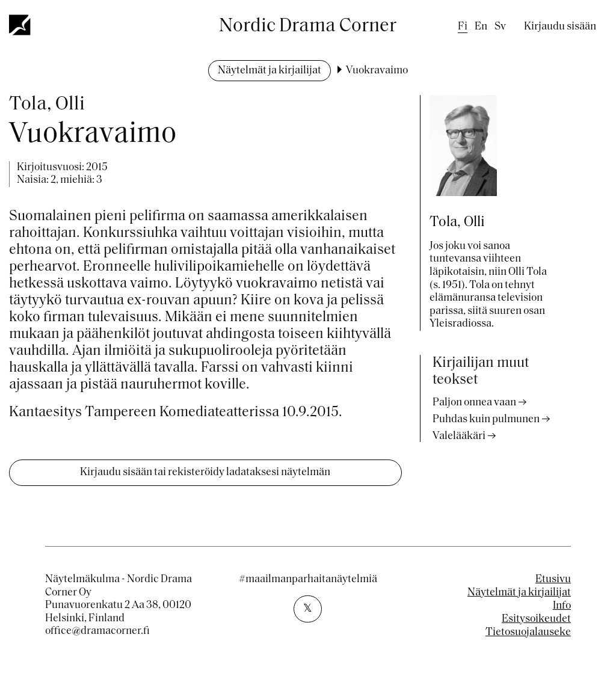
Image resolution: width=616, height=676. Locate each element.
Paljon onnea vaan (474, 403)
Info (562, 606)
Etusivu (553, 579)
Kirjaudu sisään (560, 27)
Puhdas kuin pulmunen (486, 419)
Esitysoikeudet (536, 619)
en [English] (481, 27)
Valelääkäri (459, 436)
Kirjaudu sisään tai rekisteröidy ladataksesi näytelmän (205, 472)
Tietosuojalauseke (528, 632)
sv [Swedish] (500, 27)
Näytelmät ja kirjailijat (269, 71)
